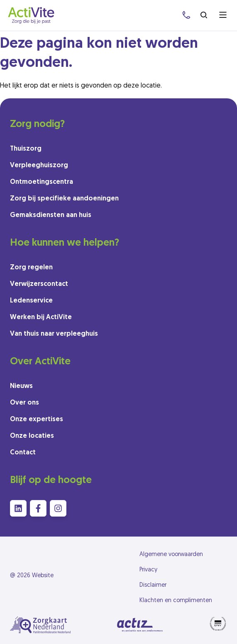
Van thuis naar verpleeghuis (54, 334)
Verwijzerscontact (39, 284)
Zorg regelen (31, 268)
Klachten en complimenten (176, 601)
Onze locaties (32, 436)
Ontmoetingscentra (42, 182)
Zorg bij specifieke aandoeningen (64, 199)
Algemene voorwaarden (171, 555)
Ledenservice (31, 301)
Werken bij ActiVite (41, 317)
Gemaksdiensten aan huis (51, 215)
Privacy (148, 570)
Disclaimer (153, 585)
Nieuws (21, 386)
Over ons (24, 403)
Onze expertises (37, 420)
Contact (23, 453)
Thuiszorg (26, 149)
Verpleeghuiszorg (39, 166)
